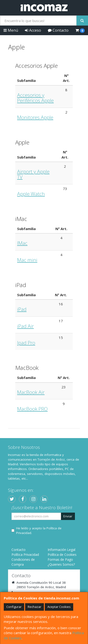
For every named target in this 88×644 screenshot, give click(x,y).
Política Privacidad (25, 555)
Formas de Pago (60, 559)
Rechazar (34, 607)
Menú (11, 30)
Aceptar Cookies (59, 607)
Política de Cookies (62, 555)
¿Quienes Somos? (61, 564)
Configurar (14, 607)
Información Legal (61, 550)
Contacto (58, 30)
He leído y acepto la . (39, 530)
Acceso (33, 30)
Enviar (68, 516)
